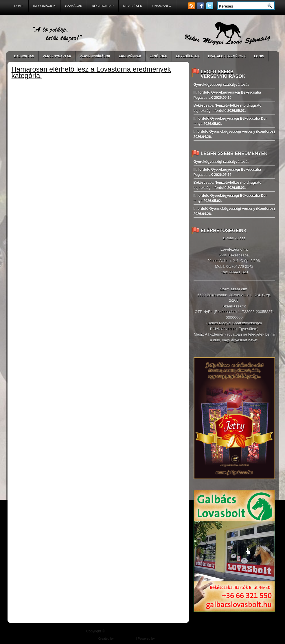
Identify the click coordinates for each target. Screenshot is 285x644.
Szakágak (74, 6)
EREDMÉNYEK (130, 56)
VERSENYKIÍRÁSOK (95, 56)
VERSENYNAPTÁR (57, 56)
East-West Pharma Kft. (171, 638)
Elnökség (159, 56)
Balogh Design (125, 638)
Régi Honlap (103, 6)
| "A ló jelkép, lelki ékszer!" (152, 631)
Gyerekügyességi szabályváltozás (221, 85)
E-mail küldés (234, 238)
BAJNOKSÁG (24, 56)
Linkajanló (162, 6)
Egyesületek (188, 56)
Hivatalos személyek (227, 56)
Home (19, 6)
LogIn (259, 56)
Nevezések (133, 6)
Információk (45, 6)
